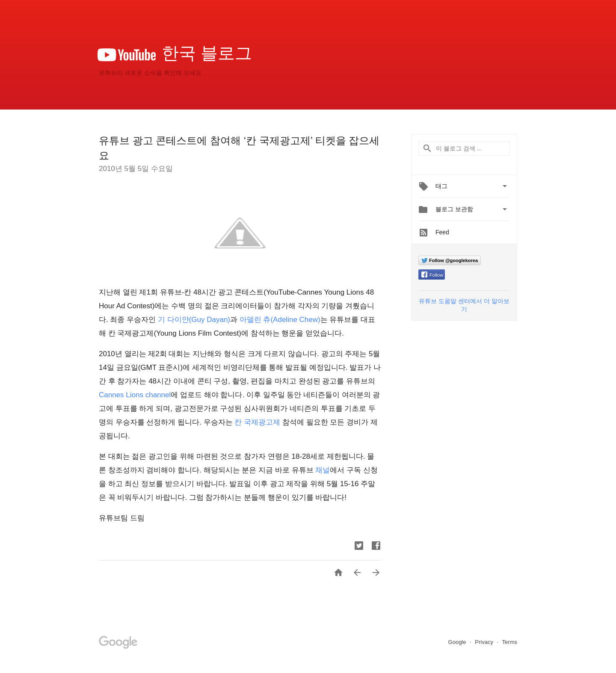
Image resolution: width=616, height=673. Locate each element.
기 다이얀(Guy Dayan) (194, 320)
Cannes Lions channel (135, 395)
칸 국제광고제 (257, 422)
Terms (510, 642)
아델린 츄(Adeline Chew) (280, 320)
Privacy (485, 642)
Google (458, 642)
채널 (323, 470)
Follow (432, 275)
